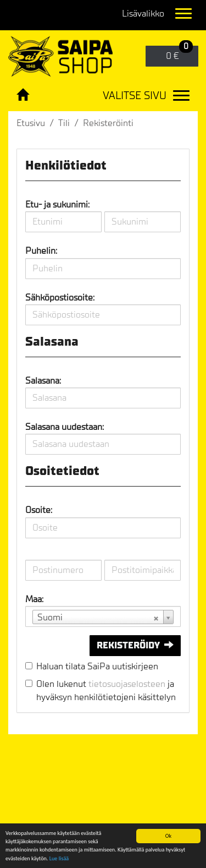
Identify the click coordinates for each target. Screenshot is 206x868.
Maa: (34, 599)
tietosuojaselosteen (127, 684)
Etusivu (31, 123)
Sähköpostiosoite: (60, 297)
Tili (64, 123)
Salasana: (43, 381)
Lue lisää (59, 859)
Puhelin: (41, 251)
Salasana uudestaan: (65, 427)
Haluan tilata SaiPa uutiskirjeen (97, 666)
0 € (179, 54)
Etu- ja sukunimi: (57, 204)
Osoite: (39, 510)
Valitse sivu (135, 95)
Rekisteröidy (135, 645)
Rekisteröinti (108, 123)
